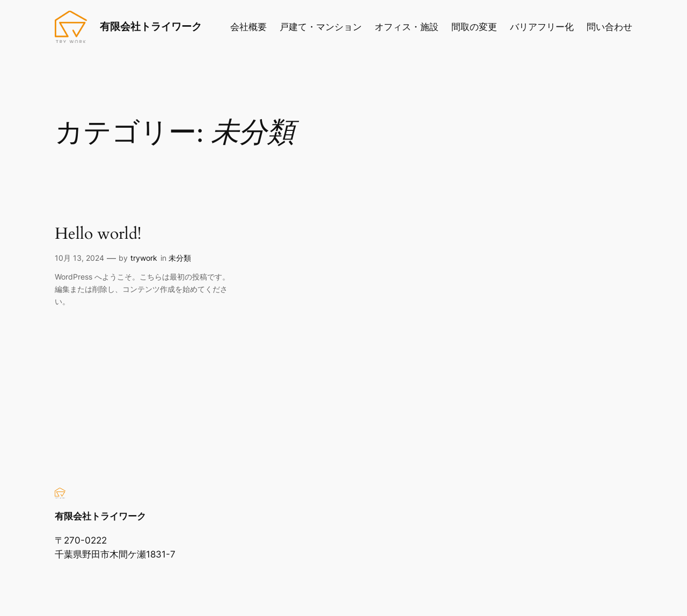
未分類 (180, 258)
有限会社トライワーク (151, 26)
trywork (144, 258)
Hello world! (98, 234)
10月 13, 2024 (79, 258)
